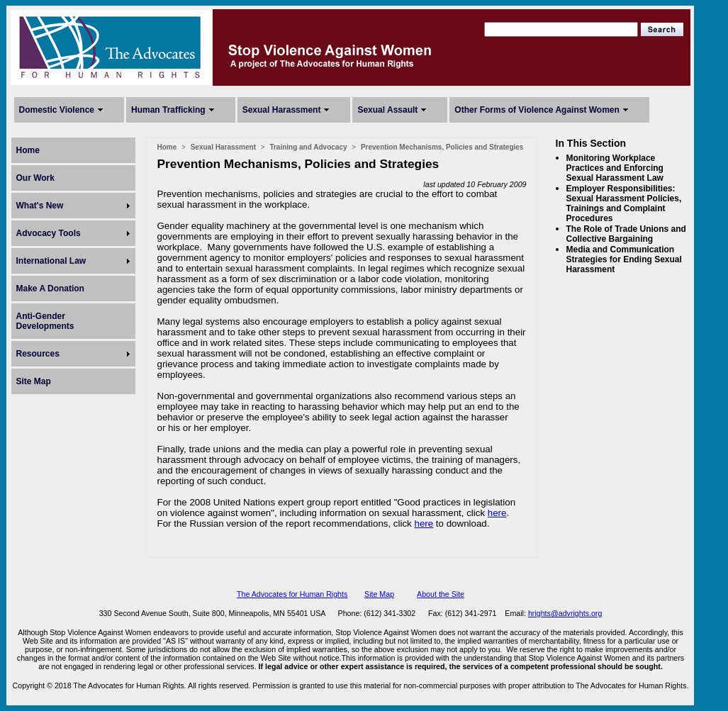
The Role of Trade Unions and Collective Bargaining (626, 234)
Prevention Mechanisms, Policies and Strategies (442, 147)
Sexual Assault (387, 110)
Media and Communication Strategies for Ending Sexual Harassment (624, 259)
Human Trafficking (168, 110)
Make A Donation (50, 289)
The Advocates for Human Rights (292, 594)
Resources (38, 354)
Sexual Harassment (282, 110)
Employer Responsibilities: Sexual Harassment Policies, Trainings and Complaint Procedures (624, 203)
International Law (51, 261)
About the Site (441, 594)
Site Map (34, 381)
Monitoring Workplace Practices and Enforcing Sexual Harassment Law (615, 168)
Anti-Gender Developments (45, 321)
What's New (40, 206)
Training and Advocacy (308, 147)
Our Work (35, 178)
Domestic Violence (57, 110)
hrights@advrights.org (565, 613)
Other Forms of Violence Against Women (537, 110)
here (497, 513)
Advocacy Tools (49, 233)
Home (28, 150)
